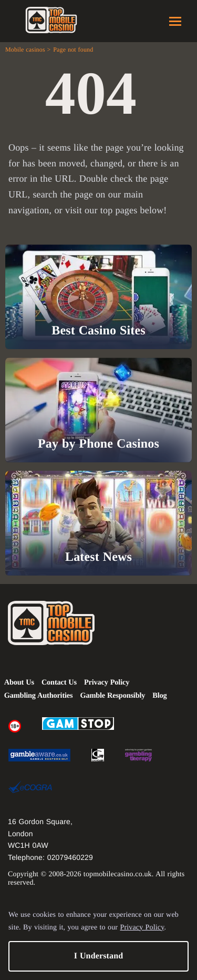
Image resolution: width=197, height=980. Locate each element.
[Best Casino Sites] (98, 297)
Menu (175, 21)
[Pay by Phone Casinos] (98, 410)
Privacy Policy (142, 928)
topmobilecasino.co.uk (118, 874)
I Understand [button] (99, 956)
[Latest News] (98, 523)
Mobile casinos (25, 50)
